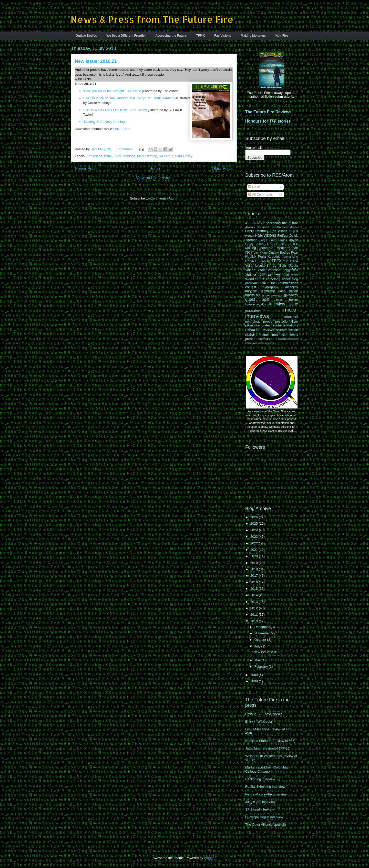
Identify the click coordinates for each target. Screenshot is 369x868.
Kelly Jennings (125, 156)
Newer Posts (86, 169)
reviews (268, 330)
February (262, 667)
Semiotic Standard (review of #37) (270, 741)
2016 (255, 582)
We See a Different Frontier (126, 36)
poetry (268, 321)
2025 (255, 523)
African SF (253, 227)
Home (155, 169)
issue (108, 156)
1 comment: (125, 149)
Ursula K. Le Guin (270, 266)
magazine (252, 310)
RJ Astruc (166, 156)
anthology (273, 279)
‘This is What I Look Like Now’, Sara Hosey (115, 110)
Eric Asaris (94, 156)
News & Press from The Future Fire (152, 19)
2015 (255, 589)
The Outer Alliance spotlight (266, 825)
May (258, 660)
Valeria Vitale (255, 270)
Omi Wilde (261, 252)
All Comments (261, 194)
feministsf (268, 291)
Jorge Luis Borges (273, 240)
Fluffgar (283, 236)
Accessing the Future (171, 36)
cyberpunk (271, 287)
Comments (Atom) (164, 198)
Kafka (260, 244)
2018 (255, 569)
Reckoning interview (260, 779)
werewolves (266, 343)
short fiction (279, 335)
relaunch (253, 330)
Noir (249, 252)
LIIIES (294, 244)
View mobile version (154, 178)
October (261, 640)
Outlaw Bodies (86, 36)
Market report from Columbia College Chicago (266, 769)
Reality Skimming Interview (265, 787)
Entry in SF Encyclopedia (264, 714)
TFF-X (200, 36)
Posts (254, 187)
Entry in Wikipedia (259, 721)
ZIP (127, 129)
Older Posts (222, 169)
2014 (255, 595)
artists (286, 279)
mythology (253, 321)
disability (292, 287)
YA (263, 279)
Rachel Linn (290, 257)
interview (277, 304)
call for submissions (280, 283)
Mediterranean (287, 248)
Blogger (210, 858)
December (263, 627)
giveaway (291, 295)
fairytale (251, 291)
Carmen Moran (288, 227)
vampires (251, 343)
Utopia (293, 266)
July (258, 646)
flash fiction (288, 291)
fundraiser (253, 295)
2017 (255, 576)
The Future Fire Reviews (268, 112)
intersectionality (256, 304)
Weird (295, 275)
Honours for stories (268, 121)
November (263, 633)
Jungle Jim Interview (260, 802)
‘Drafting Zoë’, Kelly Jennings (105, 122)
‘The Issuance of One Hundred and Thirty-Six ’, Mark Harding (128, 98)
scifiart (251, 335)
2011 (255, 615)
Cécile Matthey (257, 231)
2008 (255, 681)
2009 (255, 675)
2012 (255, 608)
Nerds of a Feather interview (266, 794)
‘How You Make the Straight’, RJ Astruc (112, 91)
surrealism (265, 339)
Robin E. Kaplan (258, 261)
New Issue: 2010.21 (96, 61)
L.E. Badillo (276, 244)
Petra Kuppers (269, 257)
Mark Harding (147, 156)
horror (294, 300)
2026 (255, 517)
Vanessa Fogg (279, 270)
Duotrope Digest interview (264, 817)
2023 (255, 537)
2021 (255, 550)
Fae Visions (223, 36)
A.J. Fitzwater (255, 223)
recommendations (285, 325)
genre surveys (272, 295)
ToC (286, 261)
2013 (255, 602)
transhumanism (288, 339)
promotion (253, 325)
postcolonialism (287, 321)
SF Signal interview (259, 809)
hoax (279, 300)
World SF (252, 279)
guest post (257, 299)
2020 (255, 556)
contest (251, 287)
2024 (255, 530)
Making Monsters (253, 36)
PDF (118, 129)
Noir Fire (282, 36)
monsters (291, 317)
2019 (255, 563)
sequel (264, 335)
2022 (255, 543)
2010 (255, 621)
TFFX (277, 261)
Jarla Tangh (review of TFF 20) (268, 748)
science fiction (287, 330)
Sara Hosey (184, 156)
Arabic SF (269, 227)
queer (266, 325)
